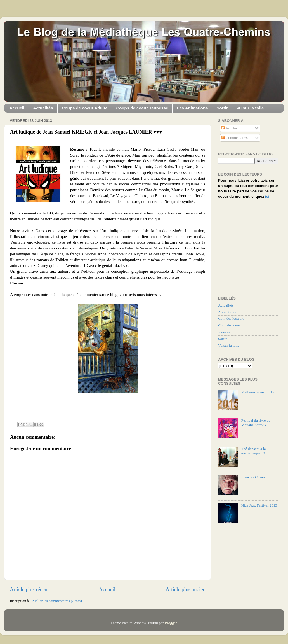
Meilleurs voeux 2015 (258, 392)
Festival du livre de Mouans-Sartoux (256, 423)
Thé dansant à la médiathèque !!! (253, 451)
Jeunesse (225, 332)
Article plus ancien (186, 589)
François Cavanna (255, 477)
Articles (229, 128)
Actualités (43, 108)
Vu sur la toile (250, 108)
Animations (227, 312)
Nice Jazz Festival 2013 (259, 505)
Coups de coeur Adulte (85, 108)
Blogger (171, 623)
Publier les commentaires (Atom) (57, 601)
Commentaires (235, 138)
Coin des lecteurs (231, 319)
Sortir (222, 108)
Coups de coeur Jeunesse (142, 108)
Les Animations (192, 108)
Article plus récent (29, 589)
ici (267, 196)
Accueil (17, 108)
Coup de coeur (229, 325)
